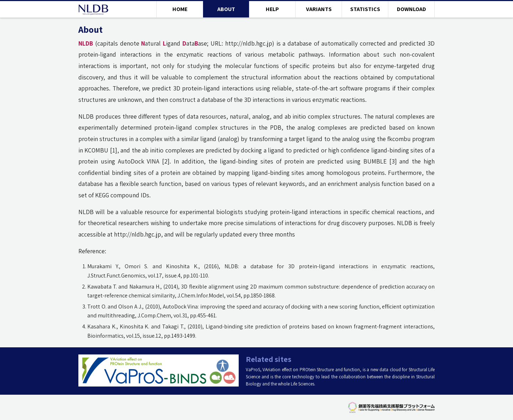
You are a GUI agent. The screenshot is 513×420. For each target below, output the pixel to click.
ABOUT (226, 9)
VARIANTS (319, 9)
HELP (272, 9)
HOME (180, 9)
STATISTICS (365, 9)
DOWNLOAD (411, 9)
